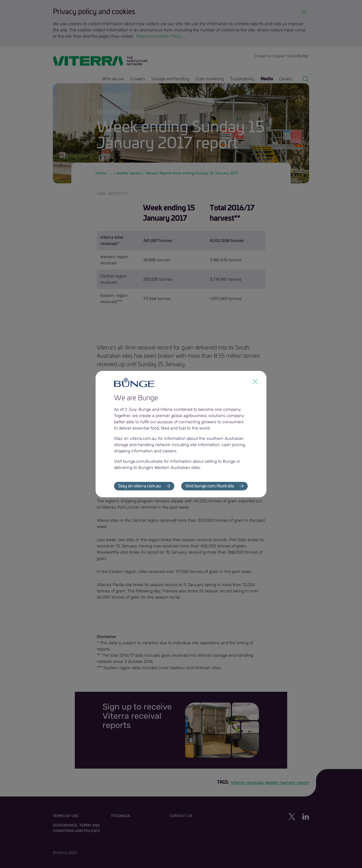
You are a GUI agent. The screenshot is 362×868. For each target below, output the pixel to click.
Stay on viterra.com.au (140, 486)
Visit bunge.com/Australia (210, 486)
